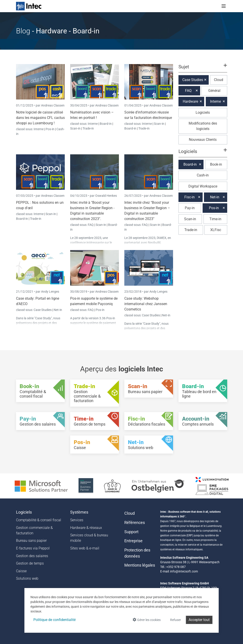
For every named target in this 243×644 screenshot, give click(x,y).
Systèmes (79, 512)
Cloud (219, 80)
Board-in (106, 124)
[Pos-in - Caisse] (95, 445)
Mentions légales (140, 565)
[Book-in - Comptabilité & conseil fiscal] (40, 391)
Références (135, 523)
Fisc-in (190, 197)
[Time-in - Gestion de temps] (95, 421)
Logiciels (203, 112)
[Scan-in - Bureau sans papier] (149, 389)
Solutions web (27, 578)
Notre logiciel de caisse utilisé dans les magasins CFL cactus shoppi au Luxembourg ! (40, 118)
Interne (39, 129)
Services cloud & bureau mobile (89, 538)
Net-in (58, 310)
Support (131, 532)
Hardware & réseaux (86, 528)
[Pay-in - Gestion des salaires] (40, 421)
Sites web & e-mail (85, 548)
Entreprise (133, 541)
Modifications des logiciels (203, 126)
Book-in (216, 164)
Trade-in (88, 128)
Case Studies (43, 310)
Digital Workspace (203, 186)
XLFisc (216, 230)
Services (77, 520)
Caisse (21, 571)
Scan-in (75, 128)
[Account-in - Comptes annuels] (203, 421)
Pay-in (190, 208)
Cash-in (203, 175)
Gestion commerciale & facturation (34, 530)
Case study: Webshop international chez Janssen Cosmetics (146, 304)
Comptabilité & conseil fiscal (39, 520)
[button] (203, 69)
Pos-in (50, 129)
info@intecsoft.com (184, 571)
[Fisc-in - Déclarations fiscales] (149, 421)
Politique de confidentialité (54, 620)
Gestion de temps (30, 563)
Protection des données (137, 553)
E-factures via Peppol (33, 548)
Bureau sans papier (31, 541)
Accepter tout (199, 620)
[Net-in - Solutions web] (149, 445)
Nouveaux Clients (203, 140)
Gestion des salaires (32, 556)
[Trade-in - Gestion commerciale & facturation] (95, 393)
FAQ (91, 225)
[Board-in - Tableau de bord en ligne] (203, 391)
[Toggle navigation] (224, 6)
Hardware (190, 101)
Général (214, 91)
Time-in (215, 219)
